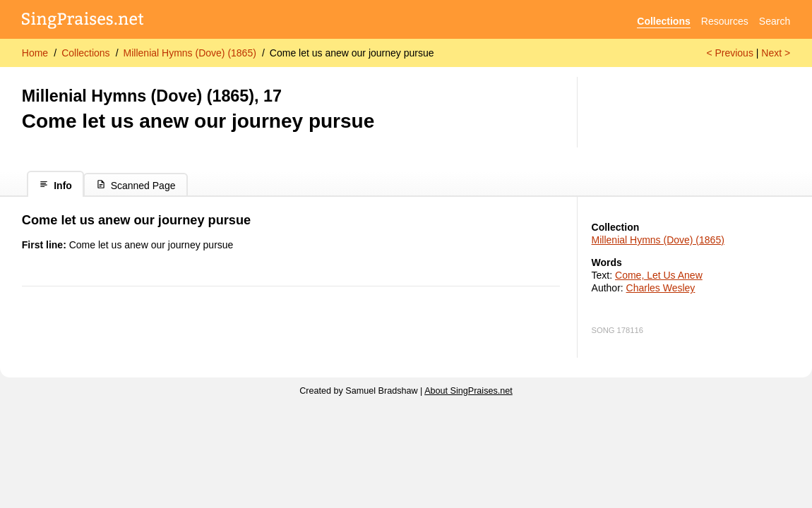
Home (35, 53)
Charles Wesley (661, 288)
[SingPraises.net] (83, 22)
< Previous (730, 53)
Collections (663, 21)
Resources (725, 21)
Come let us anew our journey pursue (352, 53)
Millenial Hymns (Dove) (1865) (190, 53)
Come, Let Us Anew (659, 275)
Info (55, 185)
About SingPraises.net (468, 391)
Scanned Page (136, 185)
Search (775, 21)
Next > (776, 53)
